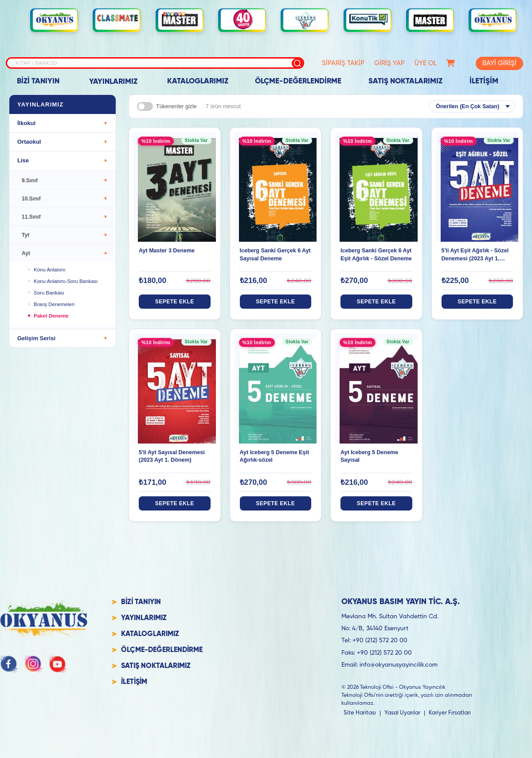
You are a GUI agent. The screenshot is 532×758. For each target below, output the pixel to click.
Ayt (65, 253)
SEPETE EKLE (175, 302)
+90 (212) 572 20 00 (380, 640)
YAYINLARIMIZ (113, 82)
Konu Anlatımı (50, 270)
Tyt (65, 235)
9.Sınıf (65, 181)
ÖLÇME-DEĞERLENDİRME (298, 81)
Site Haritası (360, 713)
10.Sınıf (65, 199)
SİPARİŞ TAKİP (328, 63)
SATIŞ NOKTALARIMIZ (405, 81)
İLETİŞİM (484, 81)
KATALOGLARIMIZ (198, 81)
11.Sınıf (65, 217)
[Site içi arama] (145, 63)
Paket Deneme (51, 316)
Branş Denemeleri (54, 304)
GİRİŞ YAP (374, 63)
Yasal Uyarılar (402, 713)
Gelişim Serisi (63, 338)
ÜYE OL (411, 63)
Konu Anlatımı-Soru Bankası (66, 281)
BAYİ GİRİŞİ (495, 63)
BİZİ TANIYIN (38, 81)
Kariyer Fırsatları (450, 713)
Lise (63, 160)
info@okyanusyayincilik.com (399, 665)
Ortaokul (63, 142)
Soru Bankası (49, 293)
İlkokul (63, 123)
